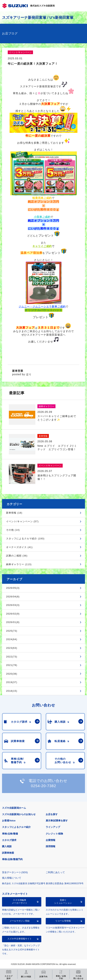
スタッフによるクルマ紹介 (16, 827)
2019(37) (12, 682)
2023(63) (12, 648)
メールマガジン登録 (20, 921)
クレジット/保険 (54, 834)
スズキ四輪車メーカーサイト (20, 902)
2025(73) (12, 631)
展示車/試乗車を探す (57, 821)
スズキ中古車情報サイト (20, 939)
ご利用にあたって (55, 872)
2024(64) (12, 639)
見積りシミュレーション (63, 902)
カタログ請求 (9, 840)
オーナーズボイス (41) (19, 547)
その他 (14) (13, 530)
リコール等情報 (63, 921)
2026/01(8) (13, 622)
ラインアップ (53, 827)
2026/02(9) (13, 614)
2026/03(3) (13, 605)
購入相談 (7, 846)
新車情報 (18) (14, 513)
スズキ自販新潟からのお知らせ (19, 814)
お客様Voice (9, 821)
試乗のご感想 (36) (17, 556)
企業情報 (51, 840)
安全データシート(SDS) (15, 872)
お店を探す (52, 814)
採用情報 (51, 846)
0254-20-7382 (44, 786)
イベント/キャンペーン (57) (22, 521)
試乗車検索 (8, 853)
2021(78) (12, 665)
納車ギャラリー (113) (19, 564)
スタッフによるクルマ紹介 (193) (25, 539)
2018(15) (12, 691)
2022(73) (12, 657)
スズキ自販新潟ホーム (14, 808)
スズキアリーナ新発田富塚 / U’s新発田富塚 (38, 17)
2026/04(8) (13, 597)
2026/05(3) (13, 588)
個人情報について (12, 878)
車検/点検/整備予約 (12, 859)
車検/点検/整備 (10, 834)
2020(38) (12, 674)
